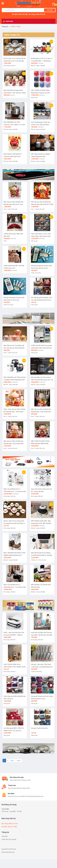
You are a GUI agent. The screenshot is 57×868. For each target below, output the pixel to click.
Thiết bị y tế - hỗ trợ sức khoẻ (39, 560)
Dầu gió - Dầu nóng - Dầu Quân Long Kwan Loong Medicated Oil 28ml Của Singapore (42, 667)
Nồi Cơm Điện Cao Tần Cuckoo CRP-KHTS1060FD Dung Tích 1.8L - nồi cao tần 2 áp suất (42, 380)
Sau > (12, 761)
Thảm (5, 241)
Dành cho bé (34, 98)
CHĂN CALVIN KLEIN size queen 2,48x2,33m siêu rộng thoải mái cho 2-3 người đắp (42, 348)
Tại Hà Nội (5, 809)
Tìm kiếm (50, 10)
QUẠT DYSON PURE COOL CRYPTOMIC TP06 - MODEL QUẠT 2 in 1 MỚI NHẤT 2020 (15, 667)
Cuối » (19, 761)
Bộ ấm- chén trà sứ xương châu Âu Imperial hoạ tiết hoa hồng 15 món (14, 523)
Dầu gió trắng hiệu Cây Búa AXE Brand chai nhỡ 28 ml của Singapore (41, 268)
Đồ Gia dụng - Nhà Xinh (9, 66)
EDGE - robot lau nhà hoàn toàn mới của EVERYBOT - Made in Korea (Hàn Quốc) (14, 635)
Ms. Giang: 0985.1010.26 (37, 14)
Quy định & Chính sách (9, 849)
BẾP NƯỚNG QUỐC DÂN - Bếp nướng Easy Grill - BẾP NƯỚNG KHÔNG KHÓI (41, 523)
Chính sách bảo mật (8, 852)
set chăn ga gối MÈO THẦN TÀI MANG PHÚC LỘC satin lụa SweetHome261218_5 (14, 731)
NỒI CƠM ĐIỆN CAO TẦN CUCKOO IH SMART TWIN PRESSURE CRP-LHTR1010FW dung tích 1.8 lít (15, 380)
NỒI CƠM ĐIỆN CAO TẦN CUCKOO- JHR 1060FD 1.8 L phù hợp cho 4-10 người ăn (14, 125)
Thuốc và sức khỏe (36, 273)
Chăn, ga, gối (34, 241)
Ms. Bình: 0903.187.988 (20, 14)
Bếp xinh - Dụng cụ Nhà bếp (38, 66)
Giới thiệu (5, 836)
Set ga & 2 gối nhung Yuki (39, 728)
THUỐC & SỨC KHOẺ (36, 672)
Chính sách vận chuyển (9, 839)
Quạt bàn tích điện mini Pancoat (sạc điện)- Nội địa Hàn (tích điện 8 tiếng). (42, 635)
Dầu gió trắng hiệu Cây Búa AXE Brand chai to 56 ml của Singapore (14, 300)
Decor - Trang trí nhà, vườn (10, 209)
